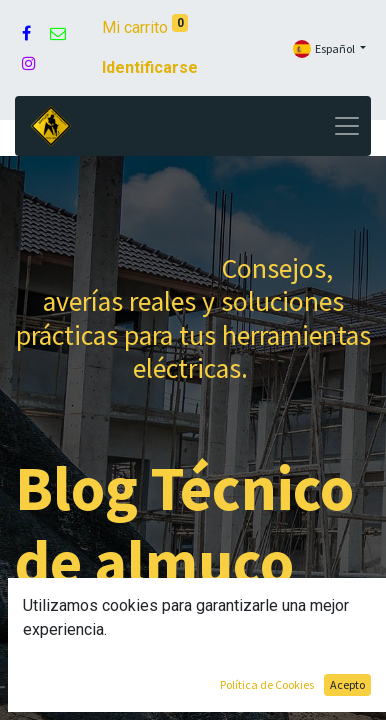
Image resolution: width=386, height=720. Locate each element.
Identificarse (150, 67)
